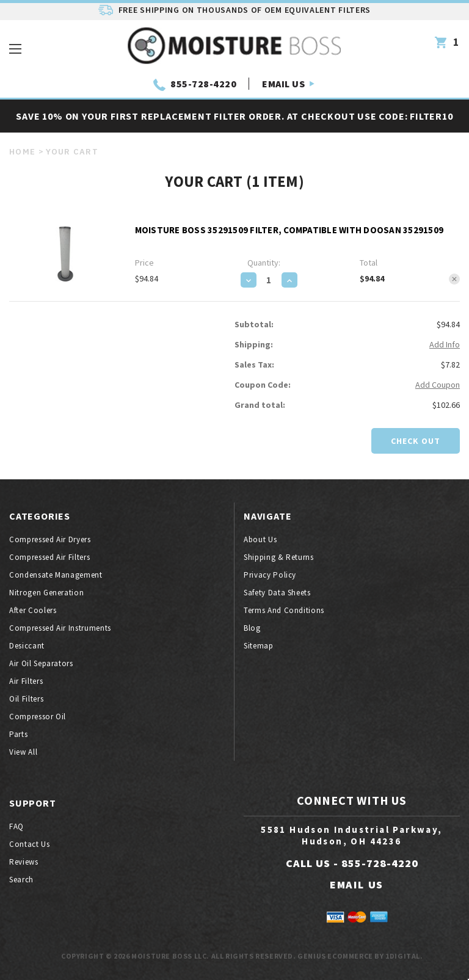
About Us (260, 539)
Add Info (445, 344)
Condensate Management (56, 575)
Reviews (24, 862)
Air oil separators (41, 663)
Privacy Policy (270, 575)
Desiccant (27, 646)
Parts (18, 734)
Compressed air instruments (60, 628)
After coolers (33, 610)
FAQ (16, 826)
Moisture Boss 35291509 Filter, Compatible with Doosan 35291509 (289, 230)
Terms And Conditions (284, 610)
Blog (252, 628)
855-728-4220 (203, 84)
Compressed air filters (49, 557)
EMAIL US (283, 84)
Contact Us (30, 844)
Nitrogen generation (46, 593)
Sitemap (259, 646)
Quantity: (264, 263)
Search (21, 880)
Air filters (26, 681)
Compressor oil (38, 717)
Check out (416, 441)
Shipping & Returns (279, 557)
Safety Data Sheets (277, 593)
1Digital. (404, 956)
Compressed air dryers (50, 539)
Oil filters (26, 699)
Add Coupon (438, 385)
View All (23, 752)
